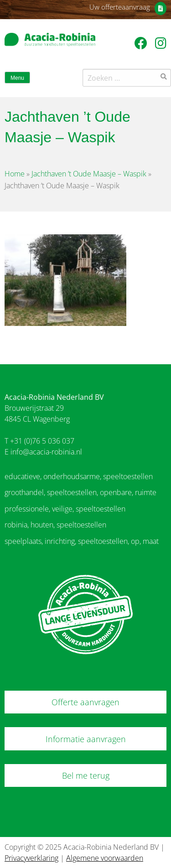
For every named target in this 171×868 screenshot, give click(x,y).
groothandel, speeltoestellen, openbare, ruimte (80, 492)
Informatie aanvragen (86, 739)
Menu (17, 78)
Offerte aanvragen (85, 702)
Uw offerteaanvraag (120, 7)
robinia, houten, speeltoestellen (55, 525)
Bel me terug (86, 775)
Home (15, 174)
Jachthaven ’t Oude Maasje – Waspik (89, 174)
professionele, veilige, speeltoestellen (65, 509)
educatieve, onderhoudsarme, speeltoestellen (79, 476)
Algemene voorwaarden (105, 858)
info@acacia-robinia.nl (46, 452)
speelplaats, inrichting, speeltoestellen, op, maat (82, 541)
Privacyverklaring (31, 858)
